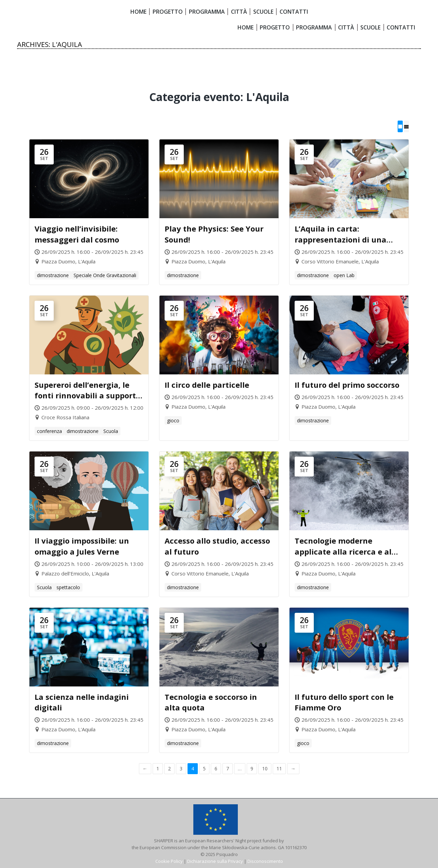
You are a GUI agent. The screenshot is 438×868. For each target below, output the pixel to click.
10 (265, 768)
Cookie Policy (169, 861)
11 (279, 768)
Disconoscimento (265, 861)
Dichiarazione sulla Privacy (215, 861)
